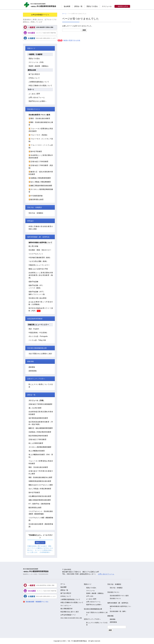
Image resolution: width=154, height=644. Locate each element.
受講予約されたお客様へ (37, 101)
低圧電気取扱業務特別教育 (38, 418)
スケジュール (107, 6)
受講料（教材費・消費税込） (39, 66)
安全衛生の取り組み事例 (37, 298)
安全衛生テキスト (115, 598)
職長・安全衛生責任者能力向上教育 (40, 477)
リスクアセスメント (36, 254)
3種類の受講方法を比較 (69, 40)
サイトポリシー (66, 605)
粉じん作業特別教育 (36, 443)
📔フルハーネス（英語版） (38, 135)
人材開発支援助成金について (39, 82)
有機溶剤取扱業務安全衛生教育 (40, 481)
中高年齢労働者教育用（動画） (40, 258)
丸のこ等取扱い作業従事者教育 (40, 489)
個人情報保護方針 (67, 609)
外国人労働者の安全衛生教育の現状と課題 (71, 618)
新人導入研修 (33, 246)
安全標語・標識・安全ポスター (40, 250)
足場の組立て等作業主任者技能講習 (40, 404)
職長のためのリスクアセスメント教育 (41, 485)
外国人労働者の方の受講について (40, 85)
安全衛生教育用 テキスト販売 (39, 115)
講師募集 (32, 367)
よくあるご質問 (34, 94)
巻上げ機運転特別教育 (37, 451)
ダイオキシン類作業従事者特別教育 (40, 447)
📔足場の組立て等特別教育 (38, 161)
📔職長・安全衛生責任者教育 (39, 118)
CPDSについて (34, 78)
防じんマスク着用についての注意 (97, 624)
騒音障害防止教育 (35, 508)
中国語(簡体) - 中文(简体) (38, 333)
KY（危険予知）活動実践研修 (39, 504)
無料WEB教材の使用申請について (40, 242)
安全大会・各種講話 (36, 213)
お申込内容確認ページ (68, 615)
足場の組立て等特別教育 (37, 439)
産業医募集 (33, 371)
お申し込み (90, 596)
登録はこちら (40, 543)
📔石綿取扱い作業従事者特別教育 (40, 178)
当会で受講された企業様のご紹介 (40, 354)
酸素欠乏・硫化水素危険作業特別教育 (41, 428)
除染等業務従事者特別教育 (38, 436)
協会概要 (67, 6)
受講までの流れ (92, 6)
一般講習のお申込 (122, 6)
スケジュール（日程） (37, 62)
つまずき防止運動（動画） (38, 261)
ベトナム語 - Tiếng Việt (37, 340)
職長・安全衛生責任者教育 (38, 467)
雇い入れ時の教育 (35, 408)
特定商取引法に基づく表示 (70, 612)
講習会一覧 (78, 6)
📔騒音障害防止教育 (36, 199)
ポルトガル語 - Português (38, 336)
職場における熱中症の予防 (38, 269)
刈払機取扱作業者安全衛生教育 (40, 496)
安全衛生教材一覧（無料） (118, 611)
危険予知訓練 (33, 282)
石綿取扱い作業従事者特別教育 (40, 432)
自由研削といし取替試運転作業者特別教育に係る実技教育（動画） (41, 275)
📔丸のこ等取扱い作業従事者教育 (40, 182)
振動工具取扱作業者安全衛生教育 (40, 500)
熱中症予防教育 (34, 492)
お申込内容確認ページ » (40, 15)
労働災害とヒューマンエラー (39, 265)
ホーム (63, 584)
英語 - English (34, 329)
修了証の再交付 (34, 74)
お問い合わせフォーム (37, 97)
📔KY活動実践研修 (36, 196)
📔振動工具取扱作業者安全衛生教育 (40, 186)
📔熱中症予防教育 (35, 151)
